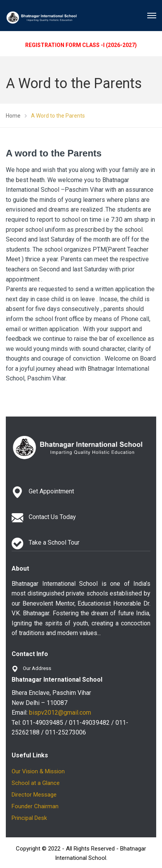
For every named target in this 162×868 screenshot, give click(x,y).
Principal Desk (29, 818)
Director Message (34, 795)
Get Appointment (51, 491)
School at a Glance (36, 783)
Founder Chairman (35, 806)
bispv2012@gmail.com (60, 713)
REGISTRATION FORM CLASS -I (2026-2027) (81, 45)
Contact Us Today (52, 517)
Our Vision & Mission (38, 771)
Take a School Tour (54, 542)
